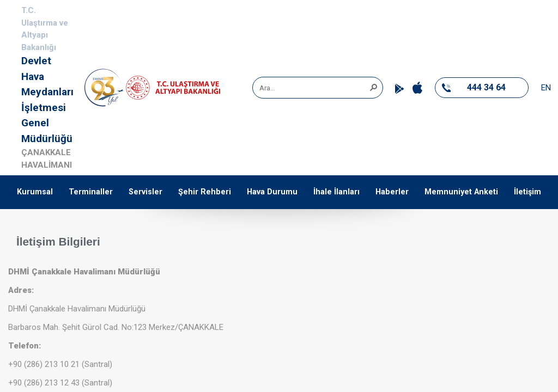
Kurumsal (35, 192)
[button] (373, 87)
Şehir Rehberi (205, 192)
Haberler (392, 192)
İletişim (527, 192)
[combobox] (314, 88)
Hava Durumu (272, 192)
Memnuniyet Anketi (461, 192)
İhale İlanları (336, 192)
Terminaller (91, 192)
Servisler (145, 192)
